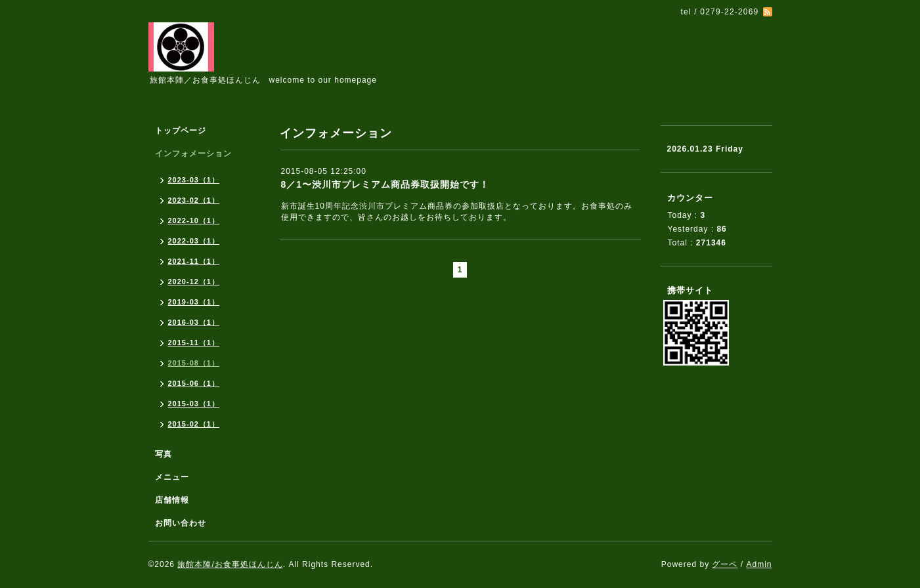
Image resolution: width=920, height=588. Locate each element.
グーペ (725, 564)
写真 (164, 454)
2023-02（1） (194, 200)
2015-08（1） (194, 363)
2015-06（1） (194, 383)
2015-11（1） (194, 343)
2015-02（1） (194, 424)
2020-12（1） (194, 282)
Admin (759, 564)
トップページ (181, 131)
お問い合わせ (181, 523)
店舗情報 (172, 500)
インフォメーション (193, 154)
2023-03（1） (194, 180)
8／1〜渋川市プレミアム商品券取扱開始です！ (385, 184)
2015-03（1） (194, 404)
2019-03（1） (194, 302)
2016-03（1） (194, 322)
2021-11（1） (194, 261)
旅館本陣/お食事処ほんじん (230, 564)
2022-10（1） (194, 220)
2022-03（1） (194, 241)
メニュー (172, 477)
